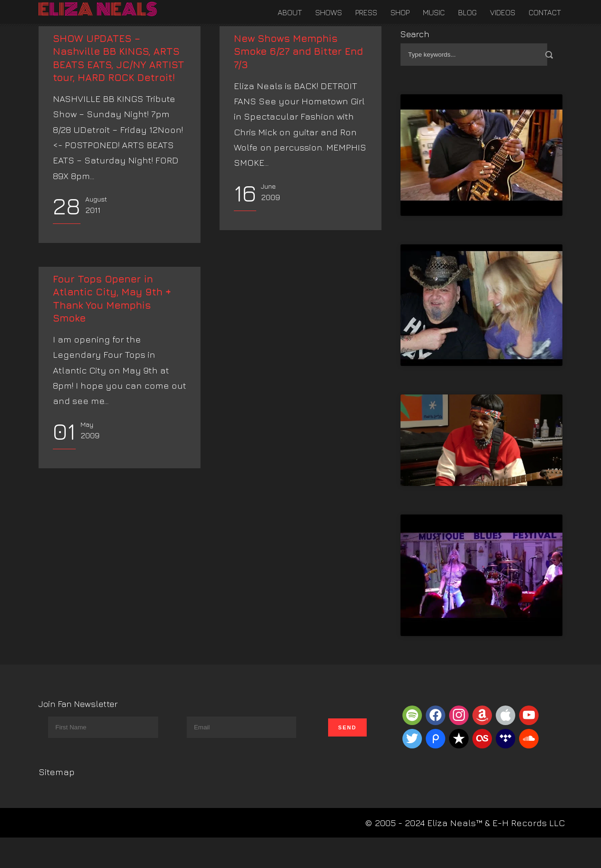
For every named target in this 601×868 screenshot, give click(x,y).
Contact (545, 12)
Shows (329, 12)
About (290, 12)
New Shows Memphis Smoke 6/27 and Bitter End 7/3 (298, 51)
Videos (503, 12)
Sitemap (57, 772)
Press (366, 12)
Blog (467, 12)
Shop (400, 12)
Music (434, 12)
